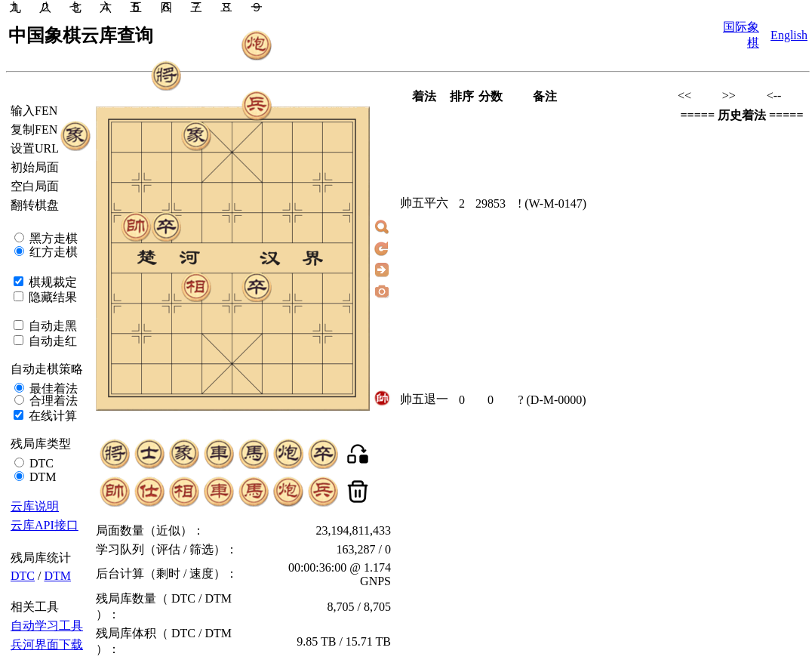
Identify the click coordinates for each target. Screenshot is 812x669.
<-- (774, 96)
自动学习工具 (47, 626)
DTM (42, 477)
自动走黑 (51, 326)
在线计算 (51, 416)
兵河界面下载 (47, 644)
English (789, 35)
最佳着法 (52, 388)
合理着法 (52, 401)
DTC (40, 463)
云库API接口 (45, 525)
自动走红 (51, 341)
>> (729, 96)
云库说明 (35, 506)
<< (684, 96)
